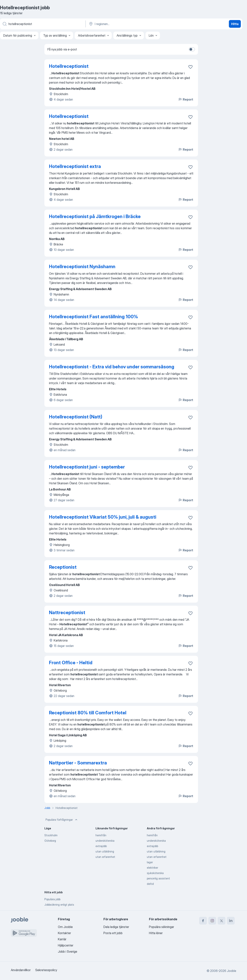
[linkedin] (231, 921)
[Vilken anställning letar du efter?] (42, 24)
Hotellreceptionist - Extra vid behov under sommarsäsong (112, 367)
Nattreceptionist (67, 613)
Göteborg (50, 841)
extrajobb (101, 846)
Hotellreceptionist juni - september (87, 467)
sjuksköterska (155, 873)
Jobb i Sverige (68, 951)
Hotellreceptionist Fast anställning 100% (93, 317)
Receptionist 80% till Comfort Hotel (88, 713)
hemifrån (101, 835)
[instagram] (212, 921)
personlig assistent (158, 878)
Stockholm (51, 835)
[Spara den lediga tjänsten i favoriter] (190, 67)
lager (150, 862)
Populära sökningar (162, 927)
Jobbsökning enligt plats (59, 905)
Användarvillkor (21, 970)
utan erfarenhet (105, 857)
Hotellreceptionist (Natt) (76, 417)
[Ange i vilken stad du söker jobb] (129, 24)
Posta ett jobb (113, 933)
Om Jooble (65, 927)
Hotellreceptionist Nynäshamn (82, 267)
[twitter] (222, 921)
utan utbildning (105, 851)
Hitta (235, 24)
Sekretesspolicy (46, 970)
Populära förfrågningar (62, 820)
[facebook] (203, 921)
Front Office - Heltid (71, 663)
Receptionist (63, 567)
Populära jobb (52, 899)
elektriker (152, 868)
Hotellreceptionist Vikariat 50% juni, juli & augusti (103, 517)
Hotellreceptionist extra (75, 166)
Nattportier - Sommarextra (78, 763)
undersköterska (105, 841)
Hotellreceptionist (69, 66)
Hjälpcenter (66, 945)
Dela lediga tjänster (116, 927)
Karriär (62, 939)
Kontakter (64, 933)
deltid (150, 884)
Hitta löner (156, 933)
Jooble (232, 971)
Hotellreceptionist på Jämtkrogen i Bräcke (95, 216)
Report (186, 99)
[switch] (192, 49)
